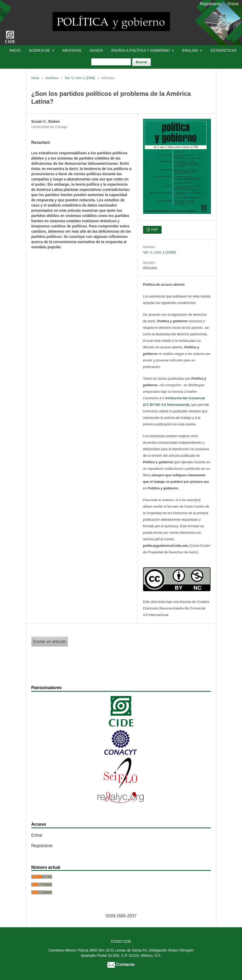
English (190, 50)
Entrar (233, 4)
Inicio (15, 50)
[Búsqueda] (111, 62)
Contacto (121, 964)
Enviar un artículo (50, 641)
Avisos (96, 50)
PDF (154, 230)
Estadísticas (223, 50)
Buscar (141, 62)
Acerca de (40, 50)
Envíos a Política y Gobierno (141, 50)
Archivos (72, 50)
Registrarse (210, 4)
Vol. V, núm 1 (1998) (80, 78)
